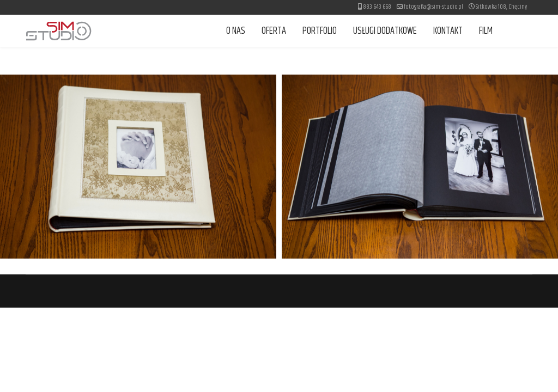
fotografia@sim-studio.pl (433, 7)
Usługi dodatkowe (385, 31)
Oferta (274, 31)
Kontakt (448, 31)
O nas (236, 31)
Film (486, 31)
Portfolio (320, 31)
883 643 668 (377, 7)
